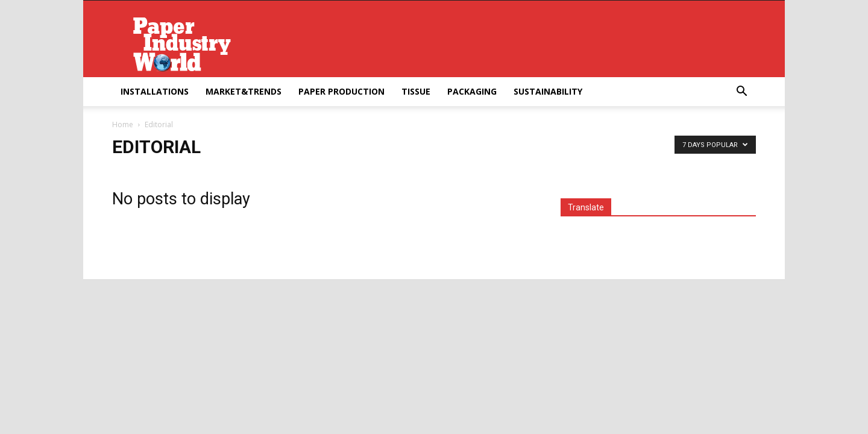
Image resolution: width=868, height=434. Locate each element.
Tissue (416, 91)
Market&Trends (244, 91)
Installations (155, 91)
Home (123, 124)
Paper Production (341, 91)
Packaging (472, 91)
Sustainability (548, 91)
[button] (741, 93)
